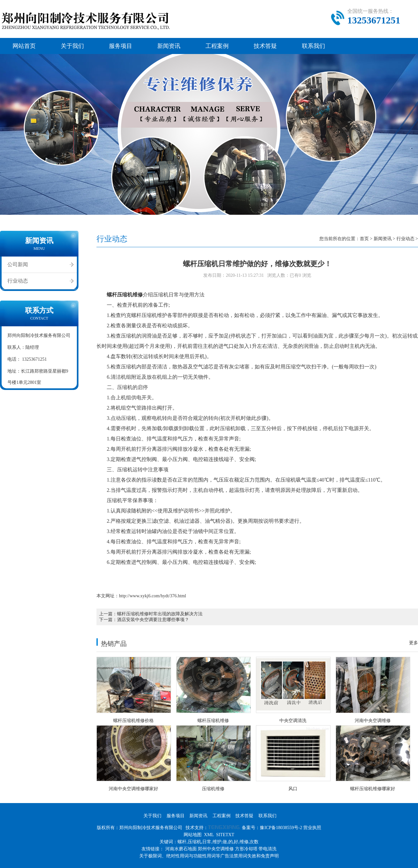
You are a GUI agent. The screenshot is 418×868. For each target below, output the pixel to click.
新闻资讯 (169, 46)
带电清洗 (268, 849)
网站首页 (24, 46)
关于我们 (72, 46)
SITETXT (225, 835)
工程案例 (217, 46)
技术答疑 (265, 46)
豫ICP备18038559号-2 (281, 828)
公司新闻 (18, 264)
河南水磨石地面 (181, 849)
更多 (413, 643)
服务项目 (121, 46)
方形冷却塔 (246, 849)
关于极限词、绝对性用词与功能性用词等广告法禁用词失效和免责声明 (209, 856)
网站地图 (193, 835)
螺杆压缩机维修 (125, 295)
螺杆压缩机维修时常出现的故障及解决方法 (160, 614)
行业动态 (18, 281)
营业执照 (312, 828)
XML (209, 835)
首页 (364, 239)
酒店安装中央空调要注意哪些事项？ (153, 620)
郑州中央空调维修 (216, 849)
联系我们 (313, 46)
